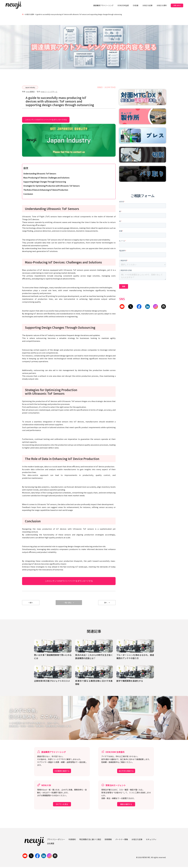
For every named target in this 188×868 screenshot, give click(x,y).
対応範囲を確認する (62, 772)
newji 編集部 (30, 92)
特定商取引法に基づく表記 (90, 840)
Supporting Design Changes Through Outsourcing (45, 182)
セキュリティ (151, 840)
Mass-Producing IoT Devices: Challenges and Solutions (46, 178)
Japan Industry (30, 87)
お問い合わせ (177, 5)
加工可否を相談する (126, 772)
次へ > (107, 603)
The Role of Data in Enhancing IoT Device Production (46, 190)
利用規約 (72, 840)
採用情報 (108, 840)
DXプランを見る (62, 805)
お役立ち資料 (162, 5)
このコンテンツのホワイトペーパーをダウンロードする (46, 120)
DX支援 (136, 5)
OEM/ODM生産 (123, 5)
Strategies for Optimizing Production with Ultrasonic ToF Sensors (51, 186)
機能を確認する (126, 805)
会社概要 (51, 844)
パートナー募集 (122, 840)
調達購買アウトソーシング (103, 5)
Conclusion (28, 194)
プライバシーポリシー (56, 840)
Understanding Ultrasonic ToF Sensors (40, 174)
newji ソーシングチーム (49, 92)
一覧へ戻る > (69, 603)
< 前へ (31, 603)
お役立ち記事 (147, 5)
